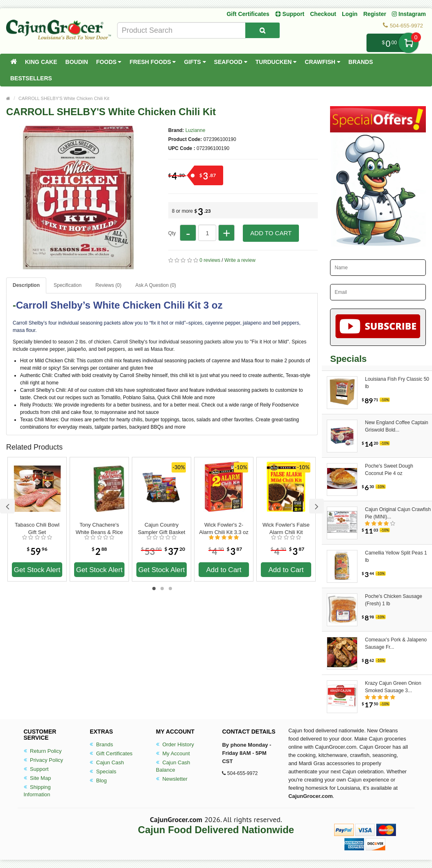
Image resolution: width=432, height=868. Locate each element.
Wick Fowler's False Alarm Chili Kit (286, 528)
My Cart (408, 43)
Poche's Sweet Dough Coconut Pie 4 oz (389, 470)
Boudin (77, 62)
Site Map (37, 778)
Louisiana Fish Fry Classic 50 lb (397, 383)
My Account (173, 753)
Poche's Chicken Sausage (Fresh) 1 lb (394, 600)
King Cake (41, 62)
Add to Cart (271, 233)
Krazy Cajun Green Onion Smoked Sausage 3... (393, 687)
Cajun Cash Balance (173, 766)
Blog (98, 781)
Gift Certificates (248, 14)
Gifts (195, 62)
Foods (109, 62)
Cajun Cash (107, 762)
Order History (175, 744)
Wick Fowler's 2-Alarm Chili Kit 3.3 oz (224, 528)
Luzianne (196, 130)
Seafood (231, 62)
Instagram (409, 14)
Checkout (323, 14)
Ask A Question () (155, 285)
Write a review (240, 260)
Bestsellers (31, 78)
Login (350, 14)
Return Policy (43, 751)
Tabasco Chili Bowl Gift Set (37, 528)
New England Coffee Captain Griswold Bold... (397, 426)
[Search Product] (262, 30)
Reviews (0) (108, 285)
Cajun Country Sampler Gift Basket (162, 528)
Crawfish (322, 62)
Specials (103, 771)
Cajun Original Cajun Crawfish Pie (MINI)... (398, 513)
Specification (68, 285)
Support (36, 769)
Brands (361, 62)
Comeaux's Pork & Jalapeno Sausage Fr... (396, 643)
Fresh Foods (153, 62)
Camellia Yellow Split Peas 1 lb (396, 557)
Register (375, 14)
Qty (172, 233)
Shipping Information (37, 791)
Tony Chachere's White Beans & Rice (100, 528)
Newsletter (172, 779)
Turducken (276, 62)
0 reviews (210, 260)
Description (26, 285)
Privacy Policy (44, 760)
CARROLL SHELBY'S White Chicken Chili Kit (64, 98)
